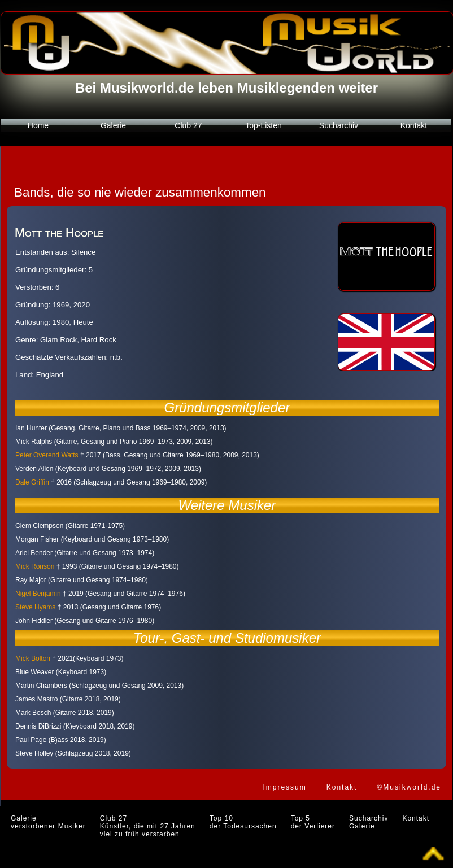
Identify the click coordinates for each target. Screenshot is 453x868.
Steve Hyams (35, 607)
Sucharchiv (339, 125)
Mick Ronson (35, 566)
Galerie (113, 125)
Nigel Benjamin (38, 594)
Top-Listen (263, 125)
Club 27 (188, 125)
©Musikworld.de (409, 787)
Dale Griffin (32, 482)
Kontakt (414, 125)
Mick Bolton (33, 658)
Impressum (284, 787)
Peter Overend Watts (47, 455)
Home (38, 125)
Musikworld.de (147, 88)
